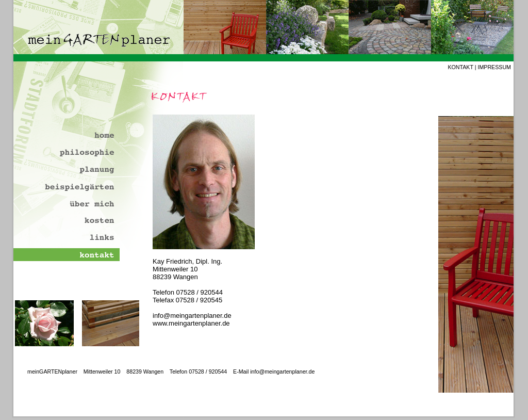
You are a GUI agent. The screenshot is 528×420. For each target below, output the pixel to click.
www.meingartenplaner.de (191, 323)
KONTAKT (460, 67)
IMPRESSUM (494, 67)
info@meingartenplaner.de (192, 316)
